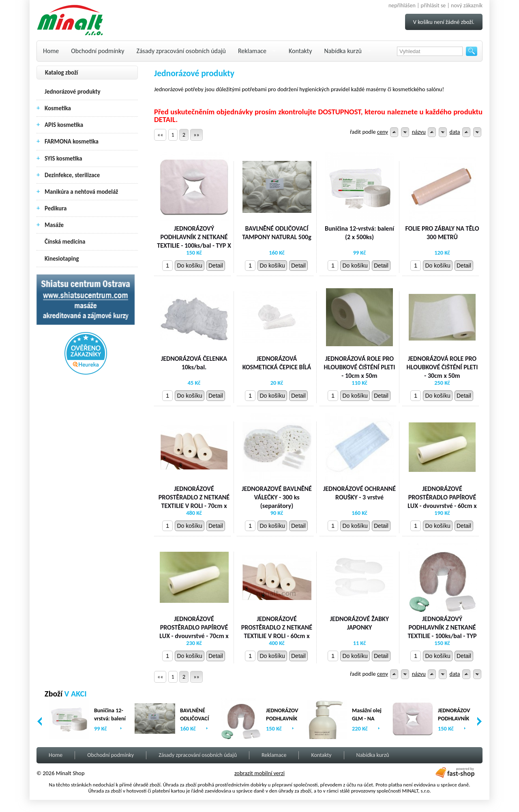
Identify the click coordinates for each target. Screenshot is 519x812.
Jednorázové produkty (73, 92)
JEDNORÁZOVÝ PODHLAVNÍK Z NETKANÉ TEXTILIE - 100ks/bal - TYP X (194, 237)
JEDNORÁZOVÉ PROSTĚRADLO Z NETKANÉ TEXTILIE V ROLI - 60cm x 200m (277, 631)
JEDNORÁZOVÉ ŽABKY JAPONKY (359, 623)
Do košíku (189, 266)
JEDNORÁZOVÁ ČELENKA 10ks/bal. (194, 363)
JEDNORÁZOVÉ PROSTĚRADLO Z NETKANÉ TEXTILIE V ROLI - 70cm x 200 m (194, 501)
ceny (383, 132)
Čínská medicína (65, 242)
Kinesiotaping (62, 259)
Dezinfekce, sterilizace (72, 175)
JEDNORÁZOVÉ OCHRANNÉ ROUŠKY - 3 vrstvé (359, 493)
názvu (419, 132)
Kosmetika (58, 108)
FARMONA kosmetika (72, 141)
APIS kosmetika (64, 125)
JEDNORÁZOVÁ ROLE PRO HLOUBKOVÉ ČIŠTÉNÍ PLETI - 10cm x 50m (360, 367)
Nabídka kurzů (343, 51)
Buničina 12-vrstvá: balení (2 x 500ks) (359, 233)
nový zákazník (467, 5)
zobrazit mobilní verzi (259, 773)
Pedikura (56, 208)
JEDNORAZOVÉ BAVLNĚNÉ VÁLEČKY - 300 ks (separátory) (277, 497)
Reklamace (252, 51)
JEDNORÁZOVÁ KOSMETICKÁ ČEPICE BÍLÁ (277, 363)
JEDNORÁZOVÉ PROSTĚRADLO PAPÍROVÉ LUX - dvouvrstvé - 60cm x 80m (442, 501)
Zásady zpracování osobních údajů (181, 51)
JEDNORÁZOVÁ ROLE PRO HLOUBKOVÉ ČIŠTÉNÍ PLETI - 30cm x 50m (442, 367)
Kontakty (300, 51)
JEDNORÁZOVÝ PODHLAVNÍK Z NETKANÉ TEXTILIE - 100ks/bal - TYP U (442, 631)
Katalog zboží (62, 73)
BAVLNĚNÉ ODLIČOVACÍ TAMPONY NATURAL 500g (277, 233)
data (455, 132)
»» (196, 135)
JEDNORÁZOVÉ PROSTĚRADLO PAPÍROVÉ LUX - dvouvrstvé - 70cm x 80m (194, 631)
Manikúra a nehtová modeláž (81, 192)
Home (51, 51)
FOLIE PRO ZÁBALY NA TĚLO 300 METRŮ (442, 233)
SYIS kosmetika (63, 159)
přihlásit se (433, 5)
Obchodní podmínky (98, 51)
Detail (216, 266)
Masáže (54, 225)
